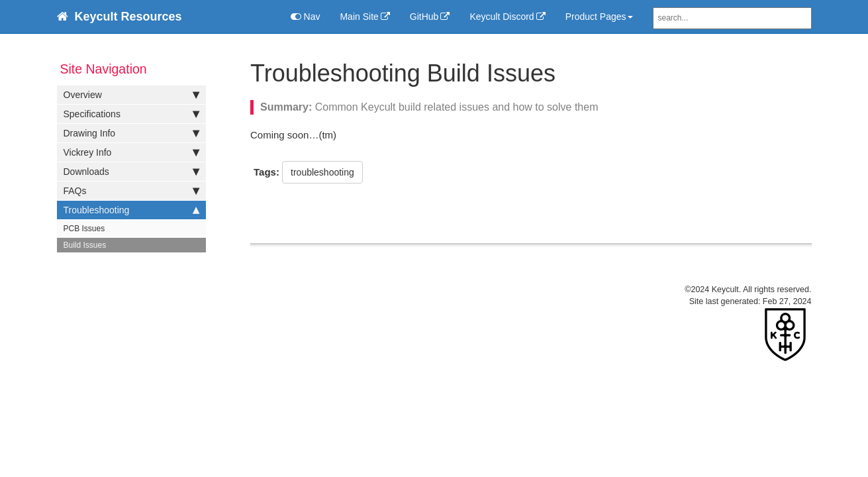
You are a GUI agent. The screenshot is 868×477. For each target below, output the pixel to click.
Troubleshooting (131, 210)
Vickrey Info (131, 152)
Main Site (359, 17)
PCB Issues (84, 229)
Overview (131, 95)
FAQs (131, 191)
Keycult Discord (502, 17)
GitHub (424, 17)
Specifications (131, 114)
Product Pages (599, 17)
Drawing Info (131, 133)
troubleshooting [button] (322, 172)
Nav (306, 17)
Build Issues (85, 245)
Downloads (131, 172)
